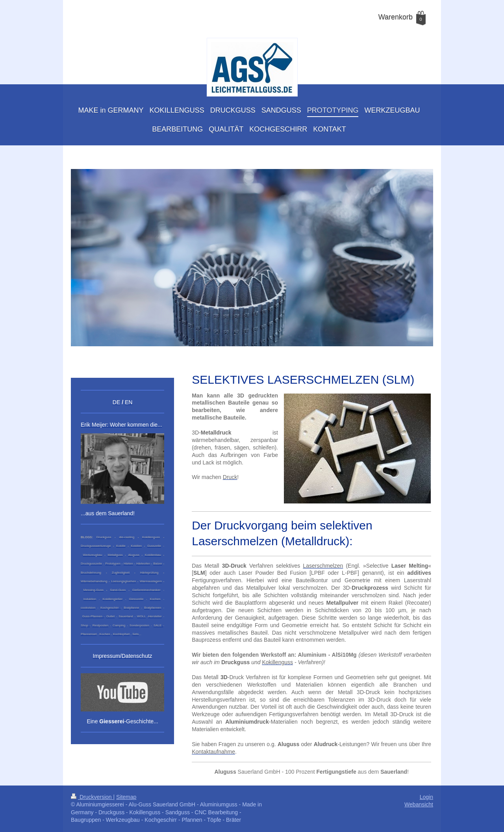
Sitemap (126, 797)
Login (426, 797)
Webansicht (419, 804)
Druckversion (92, 797)
